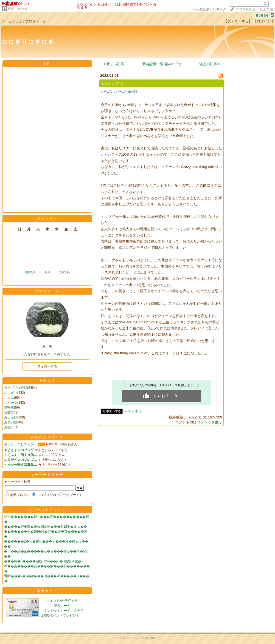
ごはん (9, 398)
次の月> (65, 272)
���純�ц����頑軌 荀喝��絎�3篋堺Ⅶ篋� (43, 561)
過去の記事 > (210, 64)
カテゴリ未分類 (16, 388)
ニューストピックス (47, 510)
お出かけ (11, 417)
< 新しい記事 (114, 64)
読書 (7, 412)
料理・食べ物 (18, 9)
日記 (19, 21)
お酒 (7, 427)
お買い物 (11, 422)
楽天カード (47, 591)
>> (209, 9)
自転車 (9, 408)
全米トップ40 (112, 83)
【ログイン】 (264, 21)
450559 (261, 15)
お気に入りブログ (47, 437)
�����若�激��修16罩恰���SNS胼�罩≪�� (46, 527)
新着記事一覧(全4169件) (162, 64)
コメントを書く (210, 422)
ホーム (7, 21)
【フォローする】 (238, 21)
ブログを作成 (246, 9)
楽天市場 (266, 9)
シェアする (133, 411)
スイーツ (11, 403)
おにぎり (11, 393)
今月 (47, 272)
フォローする (47, 366)
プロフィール (36, 21)
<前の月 (30, 272)
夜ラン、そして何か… (21, 444)
